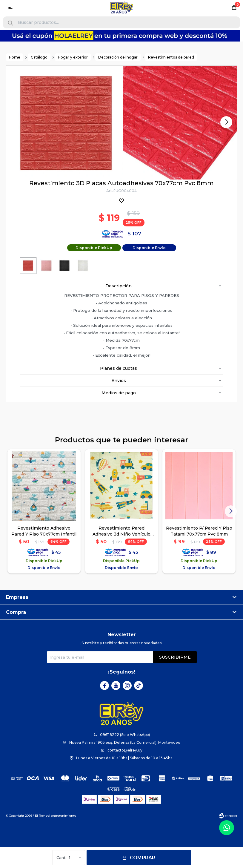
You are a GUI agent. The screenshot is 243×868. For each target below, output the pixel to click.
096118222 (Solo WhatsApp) (125, 735)
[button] (10, 23)
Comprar (143, 858)
